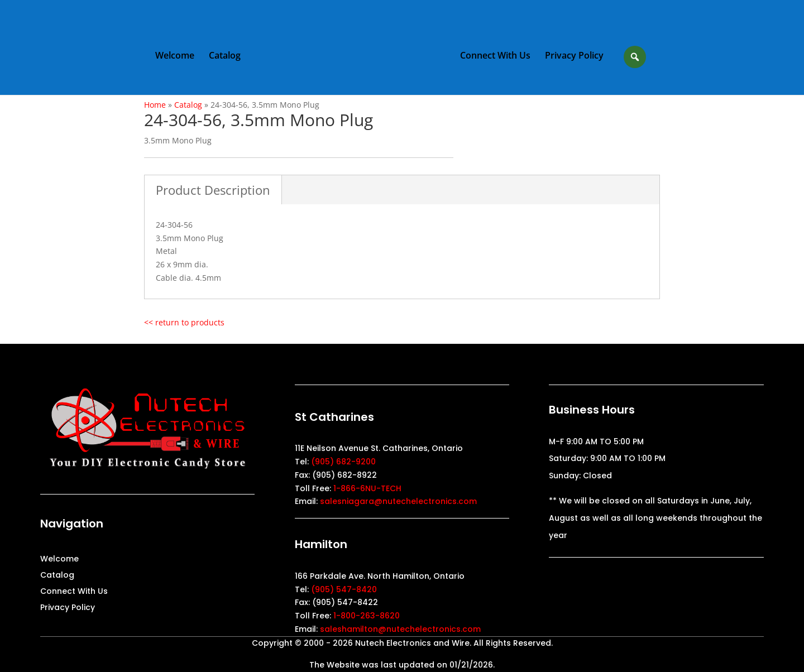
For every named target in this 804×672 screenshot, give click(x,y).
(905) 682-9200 (343, 462)
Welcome (175, 56)
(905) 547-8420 (344, 589)
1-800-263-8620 (367, 616)
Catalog (225, 56)
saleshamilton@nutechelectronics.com (400, 629)
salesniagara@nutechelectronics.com (398, 501)
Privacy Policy (574, 56)
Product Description (213, 190)
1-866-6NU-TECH (367, 488)
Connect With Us (495, 56)
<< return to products (184, 322)
